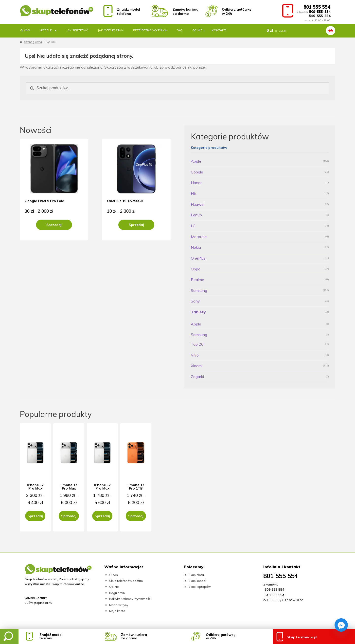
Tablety (198, 312)
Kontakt (219, 30)
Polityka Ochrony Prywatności (130, 599)
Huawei (198, 204)
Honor (196, 183)
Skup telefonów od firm (126, 581)
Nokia (196, 247)
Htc (194, 193)
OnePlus (198, 258)
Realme (197, 280)
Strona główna (33, 42)
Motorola (199, 237)
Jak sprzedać (77, 30)
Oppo (196, 269)
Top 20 (197, 344)
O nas (25, 30)
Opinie (197, 30)
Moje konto (117, 611)
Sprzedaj (54, 225)
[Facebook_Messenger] (341, 625)
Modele (46, 30)
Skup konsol (197, 581)
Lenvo (196, 215)
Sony (195, 301)
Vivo (195, 355)
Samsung (199, 290)
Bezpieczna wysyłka (150, 30)
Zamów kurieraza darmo (134, 636)
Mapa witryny (119, 605)
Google (197, 172)
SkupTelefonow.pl (302, 637)
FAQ (180, 30)
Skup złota (196, 575)
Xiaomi (197, 366)
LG (193, 226)
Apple (196, 161)
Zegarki (197, 377)
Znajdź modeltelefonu (51, 636)
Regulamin (117, 593)
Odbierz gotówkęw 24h (221, 636)
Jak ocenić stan (111, 30)
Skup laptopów (200, 587)
